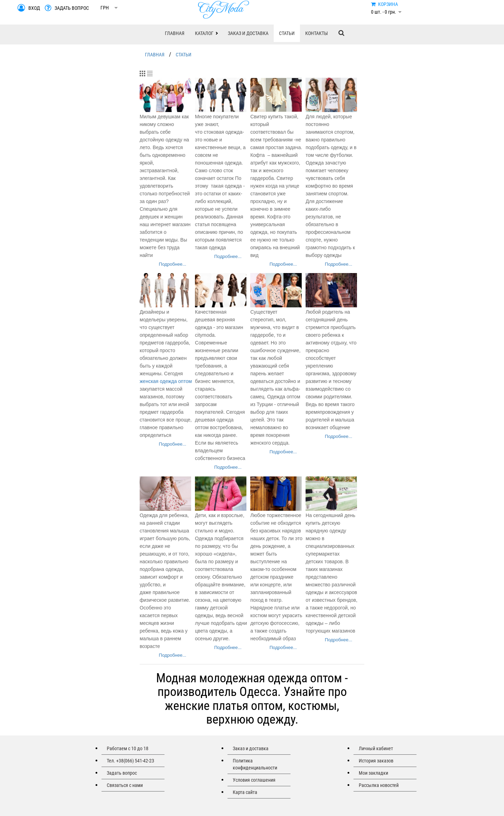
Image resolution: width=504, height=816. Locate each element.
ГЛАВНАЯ (175, 33)
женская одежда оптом (166, 381)
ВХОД (34, 8)
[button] (206, 33)
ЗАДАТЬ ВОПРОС (72, 8)
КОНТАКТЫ (317, 33)
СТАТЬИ (287, 33)
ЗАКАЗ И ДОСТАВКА (248, 33)
